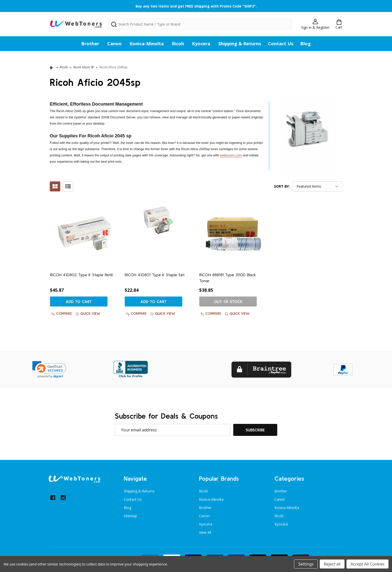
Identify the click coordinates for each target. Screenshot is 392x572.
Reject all (332, 564)
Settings (306, 564)
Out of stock (228, 302)
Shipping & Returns (240, 44)
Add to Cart (79, 302)
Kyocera (201, 44)
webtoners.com (231, 155)
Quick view (88, 314)
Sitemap (130, 516)
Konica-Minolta (147, 44)
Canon (114, 44)
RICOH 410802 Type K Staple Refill (81, 275)
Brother (90, 44)
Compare (62, 314)
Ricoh (178, 44)
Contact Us (281, 44)
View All (205, 532)
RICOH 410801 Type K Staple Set (155, 275)
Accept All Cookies (367, 564)
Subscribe (255, 430)
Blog (305, 44)
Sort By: (282, 186)
